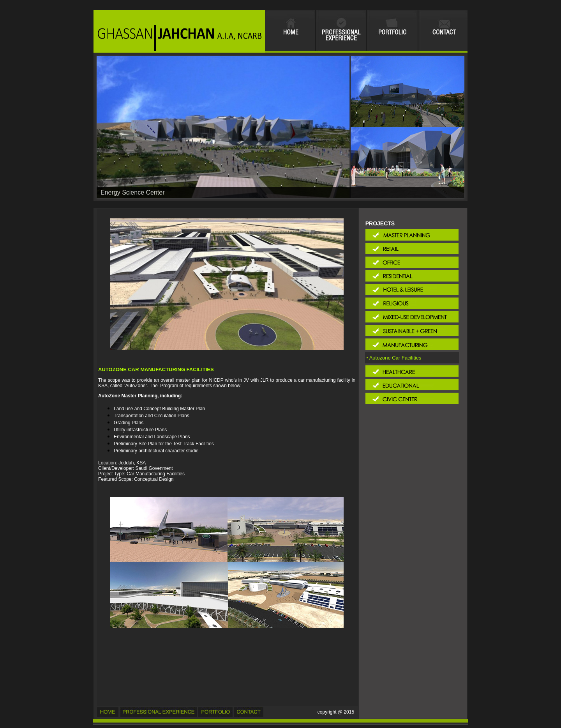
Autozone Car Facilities (395, 358)
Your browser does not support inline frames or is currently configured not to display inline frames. (280, 31)
